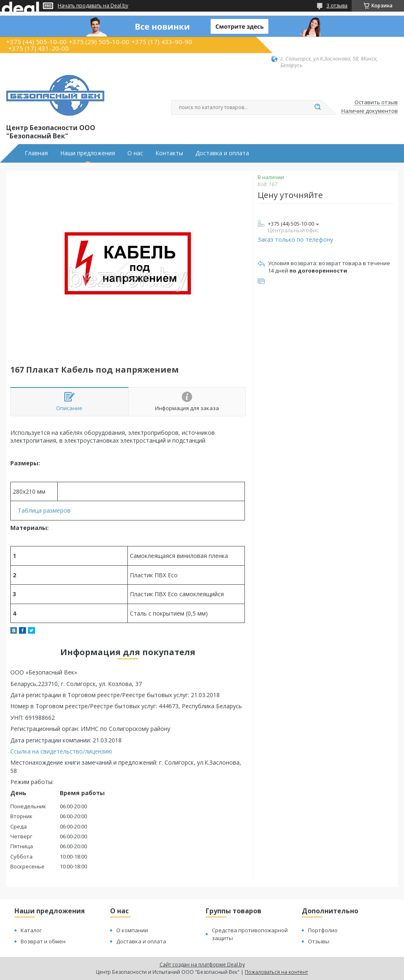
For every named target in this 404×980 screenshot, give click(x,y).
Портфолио (323, 930)
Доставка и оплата (222, 153)
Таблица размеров (44, 510)
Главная (36, 153)
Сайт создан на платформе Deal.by (202, 965)
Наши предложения (88, 153)
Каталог (31, 930)
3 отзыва (337, 6)
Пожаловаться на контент (276, 972)
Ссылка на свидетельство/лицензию (61, 751)
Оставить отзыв (376, 103)
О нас (135, 153)
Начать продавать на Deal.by (93, 6)
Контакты (169, 153)
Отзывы (319, 941)
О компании (132, 930)
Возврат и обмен (43, 941)
